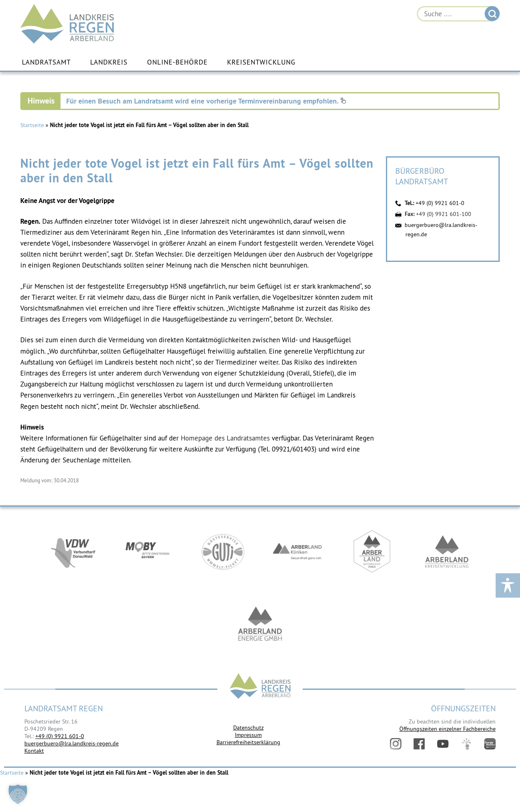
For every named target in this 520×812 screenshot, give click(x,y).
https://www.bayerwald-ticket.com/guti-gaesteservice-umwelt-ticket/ (223, 551)
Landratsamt (46, 62)
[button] (18, 794)
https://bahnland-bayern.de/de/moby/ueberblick (148, 551)
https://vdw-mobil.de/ (73, 551)
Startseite (32, 125)
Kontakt (34, 751)
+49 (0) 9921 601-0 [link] (60, 736)
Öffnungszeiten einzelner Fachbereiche (447, 729)
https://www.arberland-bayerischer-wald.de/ (372, 551)
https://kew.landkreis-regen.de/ (447, 551)
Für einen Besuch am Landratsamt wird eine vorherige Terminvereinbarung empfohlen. (206, 101)
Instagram (396, 744)
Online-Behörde (177, 62)
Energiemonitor (490, 744)
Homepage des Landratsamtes (225, 438)
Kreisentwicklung (261, 62)
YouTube (443, 744)
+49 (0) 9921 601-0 (440, 203)
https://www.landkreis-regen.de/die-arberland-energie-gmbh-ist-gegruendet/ (260, 624)
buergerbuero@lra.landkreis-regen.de (71, 743)
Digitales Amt (466, 744)
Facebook (419, 744)
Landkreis (109, 62)
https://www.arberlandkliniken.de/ (297, 551)
